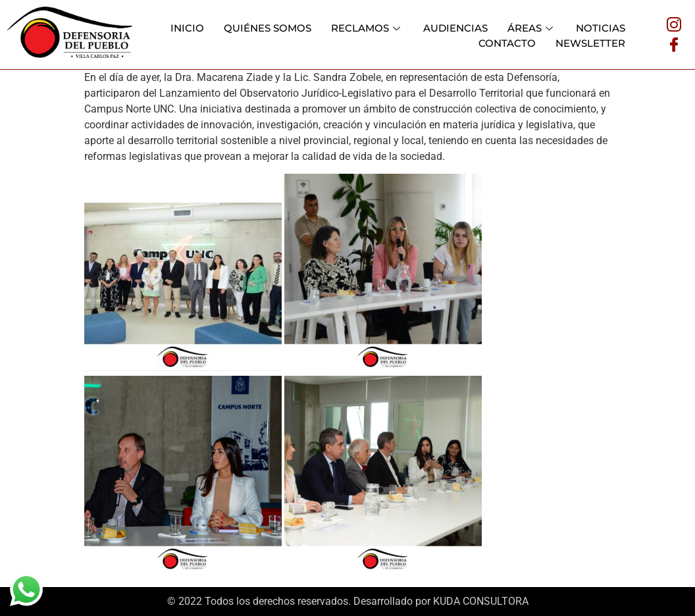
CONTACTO (507, 43)
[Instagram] (674, 24)
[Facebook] (674, 44)
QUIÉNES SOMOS (268, 28)
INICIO (187, 28)
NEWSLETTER (590, 43)
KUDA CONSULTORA (481, 601)
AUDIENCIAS (455, 28)
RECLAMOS (367, 28)
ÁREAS (532, 28)
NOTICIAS (601, 28)
